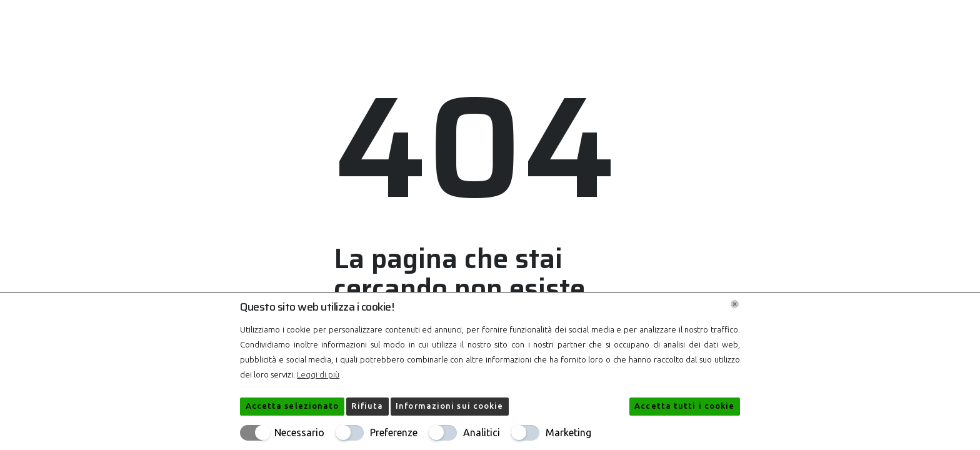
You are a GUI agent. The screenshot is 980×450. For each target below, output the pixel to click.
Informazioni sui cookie (449, 406)
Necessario (299, 432)
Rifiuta (367, 406)
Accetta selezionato (292, 406)
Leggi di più (318, 374)
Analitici (482, 432)
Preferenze (394, 432)
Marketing (568, 432)
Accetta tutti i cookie (684, 406)
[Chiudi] (735, 304)
